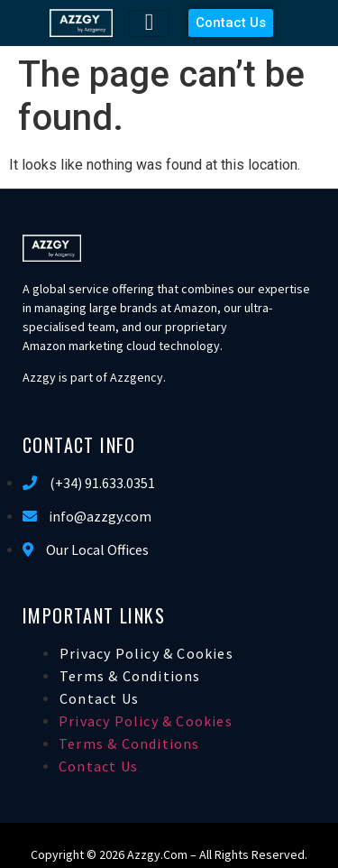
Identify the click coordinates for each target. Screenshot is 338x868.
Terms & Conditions (130, 676)
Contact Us (99, 698)
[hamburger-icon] (149, 23)
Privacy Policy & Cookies (146, 653)
